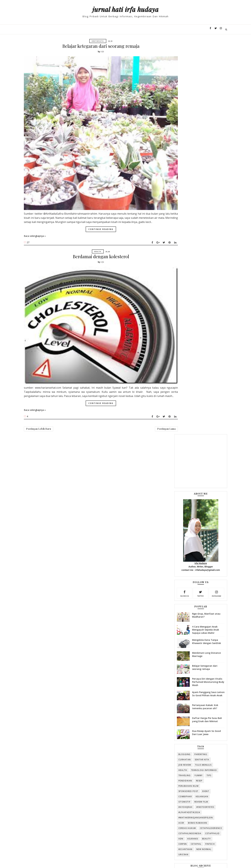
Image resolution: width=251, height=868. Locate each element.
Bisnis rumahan (183, 428)
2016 (168, 518)
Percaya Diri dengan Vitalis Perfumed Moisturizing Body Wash (192, 287)
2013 (168, 579)
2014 (168, 575)
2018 (168, 510)
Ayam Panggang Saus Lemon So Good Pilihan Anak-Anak (190, 300)
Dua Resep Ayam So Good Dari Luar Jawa (192, 338)
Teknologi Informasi (189, 375)
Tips (194, 381)
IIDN (166, 449)
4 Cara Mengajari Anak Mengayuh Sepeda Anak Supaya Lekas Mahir (191, 235)
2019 (168, 507)
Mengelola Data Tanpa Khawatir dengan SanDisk (192, 246)
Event (191, 397)
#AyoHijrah (171, 412)
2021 (168, 499)
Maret (172, 560)
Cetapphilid (198, 444)
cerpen (168, 455)
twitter (185, 198)
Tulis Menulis (189, 370)
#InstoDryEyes (191, 412)
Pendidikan (171, 386)
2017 (168, 514)
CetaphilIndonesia (175, 444)
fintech (195, 455)
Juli (170, 537)
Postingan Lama (143, 375)
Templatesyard (67, 861)
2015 (168, 571)
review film (187, 407)
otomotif (170, 407)
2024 (168, 488)
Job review (170, 370)
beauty (192, 449)
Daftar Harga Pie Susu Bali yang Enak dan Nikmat (192, 325)
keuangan (187, 402)
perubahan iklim (174, 391)
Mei (171, 552)
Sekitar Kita (94, 41)
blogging (170, 360)
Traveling (170, 381)
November (174, 521)
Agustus (173, 533)
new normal (189, 460)
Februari (173, 564)
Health (94, 221)
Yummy (184, 381)
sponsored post (174, 397)
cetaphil (181, 455)
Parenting (186, 360)
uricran (169, 465)
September (175, 529)
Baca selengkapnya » (51, 204)
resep (185, 386)
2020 (168, 503)
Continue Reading (97, 197)
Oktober (173, 525)
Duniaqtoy (101, 861)
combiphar (170, 402)
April (171, 556)
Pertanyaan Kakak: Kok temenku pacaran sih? (190, 312)
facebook (170, 198)
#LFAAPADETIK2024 (175, 418)
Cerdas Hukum (172, 433)
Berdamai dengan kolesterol (97, 226)
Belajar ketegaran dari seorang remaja (97, 46)
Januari (173, 567)
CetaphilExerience (175, 439)
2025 (168, 484)
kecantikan (171, 460)
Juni (171, 548)
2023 (168, 491)
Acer (167, 428)
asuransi (178, 449)
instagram (200, 198)
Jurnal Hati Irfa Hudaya (125, 9)
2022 (168, 495)
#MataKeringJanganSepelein (181, 423)
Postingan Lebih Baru (55, 375)
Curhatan (170, 365)
